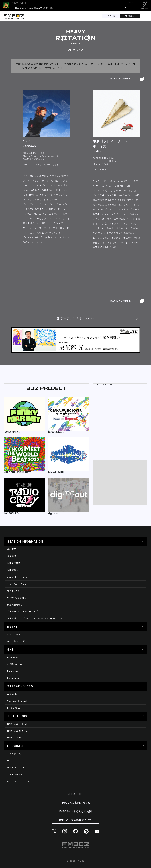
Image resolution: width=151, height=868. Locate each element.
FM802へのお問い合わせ (75, 803)
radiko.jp (12, 694)
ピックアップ (14, 635)
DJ (9, 761)
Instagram (13, 678)
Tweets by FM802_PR (102, 385)
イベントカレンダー (17, 641)
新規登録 (130, 16)
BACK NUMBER (121, 79)
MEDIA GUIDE (76, 794)
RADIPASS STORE (17, 731)
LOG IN (111, 16)
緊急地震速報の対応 (17, 605)
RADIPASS (13, 657)
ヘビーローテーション (18, 782)
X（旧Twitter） (15, 664)
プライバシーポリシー (18, 584)
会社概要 (12, 549)
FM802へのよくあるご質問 (75, 812)
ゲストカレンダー (16, 768)
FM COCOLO (14, 708)
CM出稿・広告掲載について (75, 820)
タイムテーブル (15, 754)
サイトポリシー (15, 591)
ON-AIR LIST (129, 8)
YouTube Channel (17, 701)
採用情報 (12, 556)
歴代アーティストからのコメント (76, 319)
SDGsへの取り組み (17, 598)
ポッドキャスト (15, 775)
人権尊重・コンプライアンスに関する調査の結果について (36, 619)
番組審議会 (13, 570)
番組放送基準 (14, 563)
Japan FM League (17, 577)
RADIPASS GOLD (16, 738)
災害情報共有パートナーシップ (23, 612)
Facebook (13, 671)
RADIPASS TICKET (17, 724)
